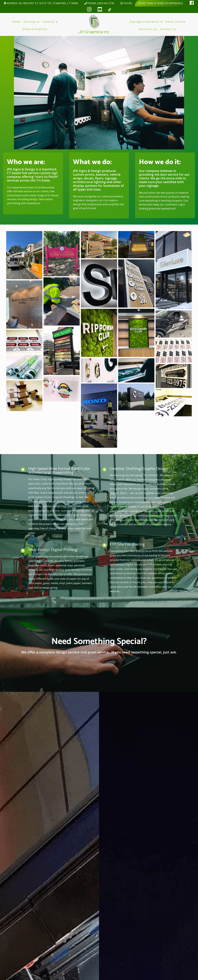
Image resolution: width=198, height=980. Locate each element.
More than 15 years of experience (161, 3)
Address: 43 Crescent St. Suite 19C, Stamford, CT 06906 (41, 3)
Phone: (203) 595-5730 (99, 3)
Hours (126, 3)
